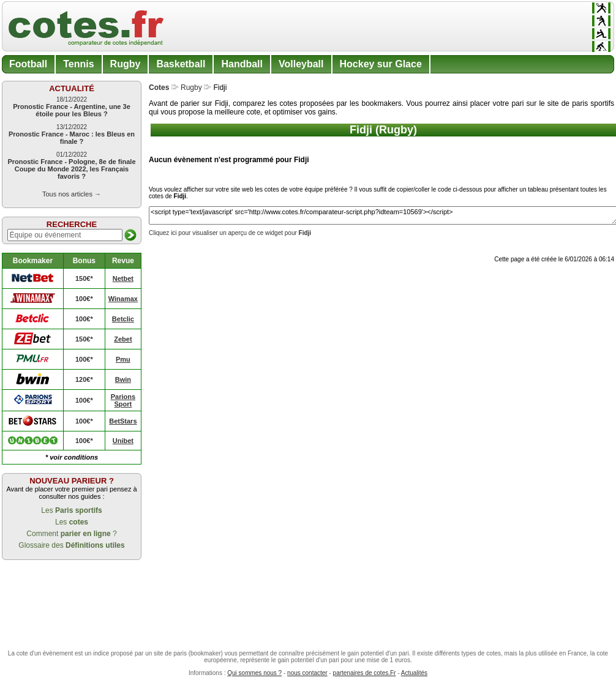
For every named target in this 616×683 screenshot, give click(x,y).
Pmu (123, 359)
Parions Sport (123, 400)
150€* (84, 278)
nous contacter (307, 673)
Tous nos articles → (72, 194)
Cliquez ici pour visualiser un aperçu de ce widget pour (230, 233)
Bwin (123, 379)
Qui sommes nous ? (254, 673)
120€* (84, 379)
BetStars (123, 421)
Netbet (123, 278)
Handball (242, 64)
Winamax (123, 299)
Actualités (414, 673)
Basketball (181, 64)
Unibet (123, 441)
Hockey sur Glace (381, 64)
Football (28, 64)
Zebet (123, 339)
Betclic (123, 319)
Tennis (78, 64)
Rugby (126, 64)
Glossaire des (71, 545)
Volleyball (301, 64)
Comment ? (71, 534)
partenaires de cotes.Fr (365, 673)
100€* (84, 299)
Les (71, 510)
